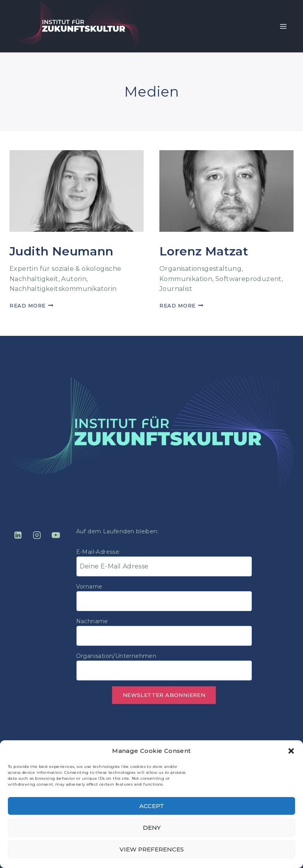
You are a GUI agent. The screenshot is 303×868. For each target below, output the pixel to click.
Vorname (89, 587)
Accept (152, 806)
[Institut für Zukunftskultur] (76, 26)
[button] (291, 751)
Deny (152, 828)
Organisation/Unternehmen (116, 656)
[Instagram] (37, 535)
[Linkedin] (18, 535)
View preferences (152, 849)
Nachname (92, 621)
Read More (31, 305)
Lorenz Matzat (204, 251)
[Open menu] (283, 26)
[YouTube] (56, 535)
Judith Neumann (62, 251)
